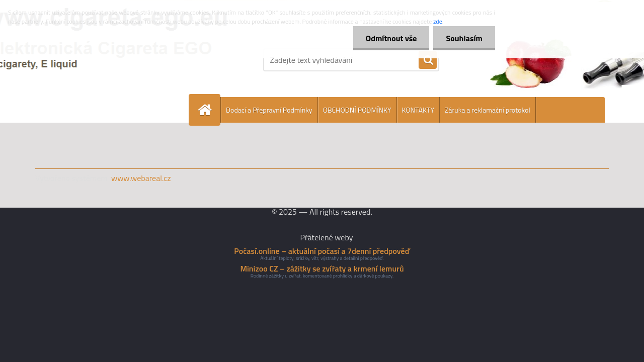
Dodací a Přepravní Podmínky (269, 110)
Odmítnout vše (391, 38)
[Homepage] (209, 110)
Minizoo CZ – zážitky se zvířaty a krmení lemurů (322, 268)
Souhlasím (464, 38)
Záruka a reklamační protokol (488, 110)
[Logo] (104, 60)
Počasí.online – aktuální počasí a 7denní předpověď (322, 251)
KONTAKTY (418, 110)
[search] (428, 60)
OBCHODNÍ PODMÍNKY (357, 110)
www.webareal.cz (141, 178)
